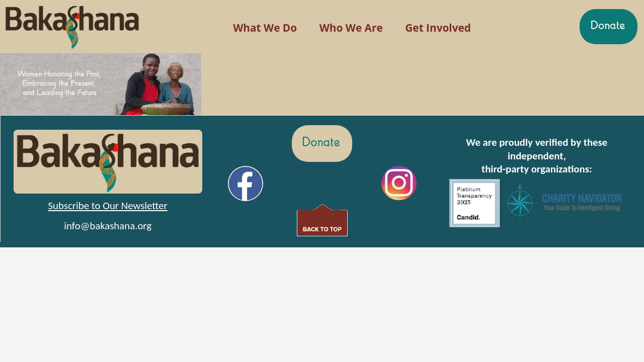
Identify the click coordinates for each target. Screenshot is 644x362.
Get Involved (438, 28)
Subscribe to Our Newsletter (107, 206)
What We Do (265, 28)
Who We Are (351, 28)
